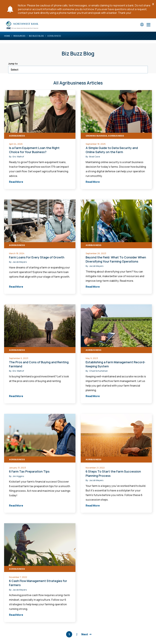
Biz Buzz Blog (36, 36)
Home (7, 36)
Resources (19, 36)
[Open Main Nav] (148, 25)
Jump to (13, 64)
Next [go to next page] (85, 634)
